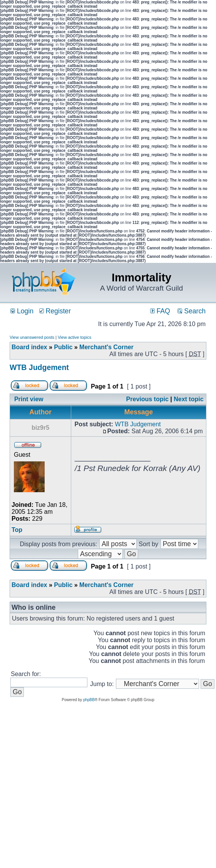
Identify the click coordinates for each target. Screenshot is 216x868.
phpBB (89, 700)
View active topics (75, 337)
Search (192, 311)
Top (17, 530)
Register (55, 311)
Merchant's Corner (106, 347)
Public (63, 347)
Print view (29, 399)
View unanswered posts (32, 337)
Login (22, 311)
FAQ (160, 311)
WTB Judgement (39, 367)
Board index (29, 347)
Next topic (188, 399)
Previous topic (147, 399)
